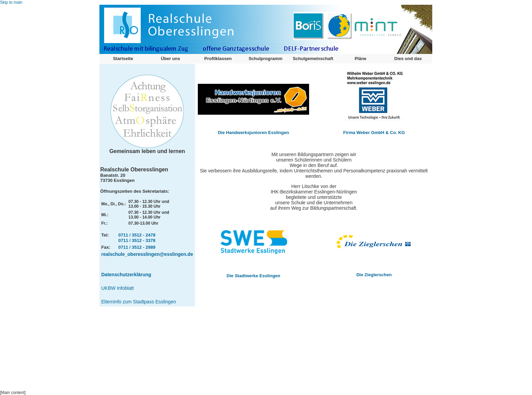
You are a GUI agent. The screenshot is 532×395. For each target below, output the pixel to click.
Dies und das (408, 59)
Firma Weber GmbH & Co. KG (374, 133)
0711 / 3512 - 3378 (137, 240)
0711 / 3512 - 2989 (137, 247)
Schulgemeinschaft (313, 59)
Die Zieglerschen (374, 275)
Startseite (123, 59)
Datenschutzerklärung (126, 275)
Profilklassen (218, 59)
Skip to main (11, 2)
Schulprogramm (266, 59)
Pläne (360, 59)
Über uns (170, 59)
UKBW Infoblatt (118, 288)
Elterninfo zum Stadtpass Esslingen (139, 302)
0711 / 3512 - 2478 (137, 235)
